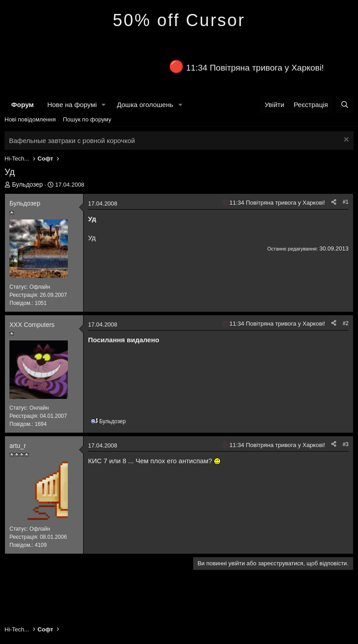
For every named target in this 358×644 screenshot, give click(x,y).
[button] (104, 105)
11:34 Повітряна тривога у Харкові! (255, 68)
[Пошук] (345, 105)
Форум (22, 105)
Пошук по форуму (87, 119)
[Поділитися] (334, 202)
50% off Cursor (179, 20)
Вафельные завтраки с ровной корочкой (72, 141)
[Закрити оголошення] (345, 141)
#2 (346, 323)
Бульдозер (28, 184)
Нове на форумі (72, 105)
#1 (346, 202)
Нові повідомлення (30, 119)
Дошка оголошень (145, 105)
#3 (346, 444)
